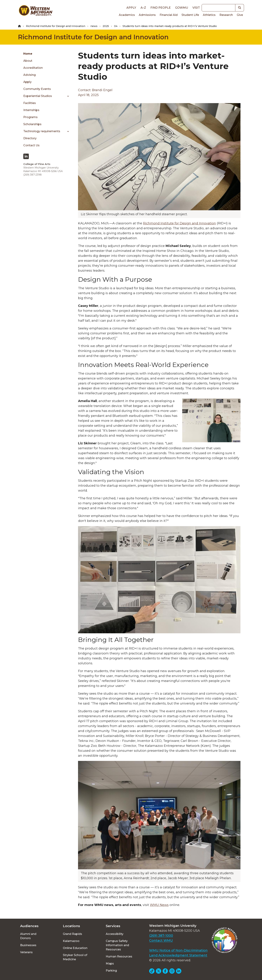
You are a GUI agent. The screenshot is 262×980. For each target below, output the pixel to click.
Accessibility (115, 934)
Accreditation (33, 68)
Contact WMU (161, 941)
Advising (29, 75)
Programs (30, 117)
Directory (30, 138)
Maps (110, 964)
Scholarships (32, 124)
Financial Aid (169, 15)
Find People (161, 8)
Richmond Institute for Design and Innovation (56, 26)
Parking (111, 971)
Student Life (190, 15)
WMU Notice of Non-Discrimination (178, 950)
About (28, 61)
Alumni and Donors (28, 936)
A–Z (143, 8)
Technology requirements (42, 131)
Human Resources (119, 956)
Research (226, 15)
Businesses (28, 945)
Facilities (30, 103)
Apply (131, 8)
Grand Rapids (72, 934)
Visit (196, 8)
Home (28, 54)
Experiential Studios (38, 96)
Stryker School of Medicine (75, 957)
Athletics (209, 15)
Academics (127, 15)
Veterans (26, 952)
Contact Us (31, 145)
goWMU (182, 8)
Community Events (37, 89)
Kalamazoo (71, 941)
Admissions (147, 15)
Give (240, 15)
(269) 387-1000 (161, 936)
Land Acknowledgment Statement (178, 955)
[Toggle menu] (67, 96)
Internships (31, 110)
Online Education (75, 948)
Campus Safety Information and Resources (117, 945)
